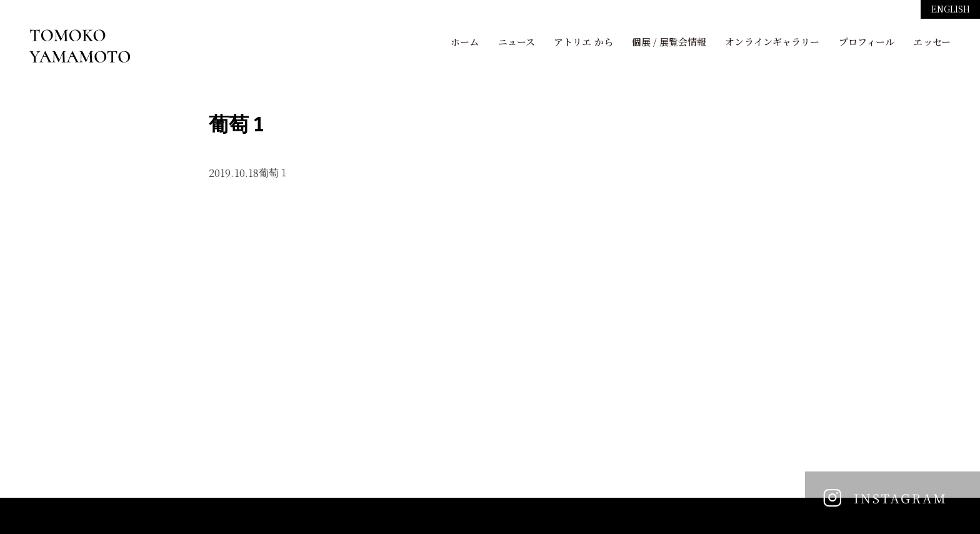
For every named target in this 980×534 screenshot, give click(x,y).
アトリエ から (583, 42)
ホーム (465, 42)
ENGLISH (951, 9)
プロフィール (867, 42)
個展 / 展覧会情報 (669, 42)
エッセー (932, 42)
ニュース (517, 42)
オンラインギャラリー (772, 42)
